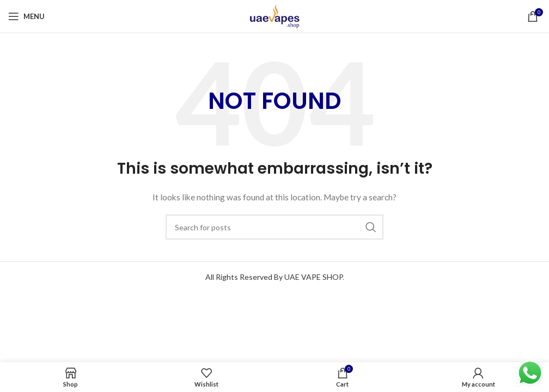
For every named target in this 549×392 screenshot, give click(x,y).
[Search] (274, 227)
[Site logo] (274, 16)
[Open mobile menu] (26, 16)
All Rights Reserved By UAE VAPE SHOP (274, 277)
